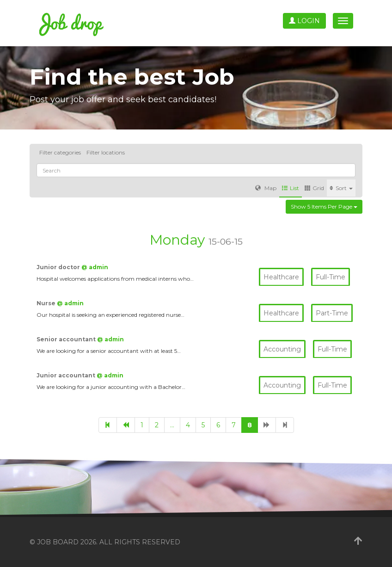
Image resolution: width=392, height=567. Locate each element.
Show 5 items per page (324, 206)
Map (266, 188)
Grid (314, 188)
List (291, 188)
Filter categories (60, 152)
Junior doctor (59, 267)
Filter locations (106, 152)
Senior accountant (67, 339)
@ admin (95, 267)
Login (304, 21)
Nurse (47, 303)
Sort (341, 188)
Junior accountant (67, 375)
